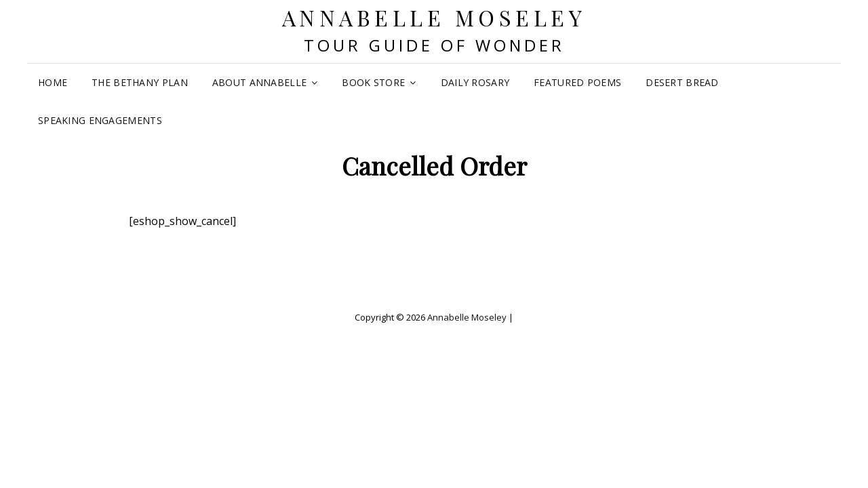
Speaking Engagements (100, 120)
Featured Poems (577, 82)
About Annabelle (259, 82)
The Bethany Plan (140, 82)
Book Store (373, 82)
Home (53, 82)
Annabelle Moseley (434, 17)
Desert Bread (682, 82)
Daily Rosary (475, 82)
